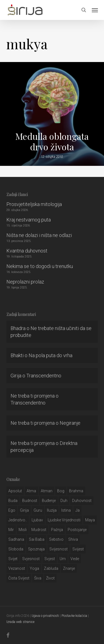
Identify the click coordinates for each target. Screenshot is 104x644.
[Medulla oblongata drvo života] (52, 114)
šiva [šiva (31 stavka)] (38, 578)
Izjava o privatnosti (45, 616)
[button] (95, 10)
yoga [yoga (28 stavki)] (34, 568)
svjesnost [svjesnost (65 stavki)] (31, 559)
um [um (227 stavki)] (63, 559)
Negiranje (70, 423)
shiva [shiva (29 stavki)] (73, 539)
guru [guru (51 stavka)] (38, 510)
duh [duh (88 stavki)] (64, 501)
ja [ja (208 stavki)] (78, 510)
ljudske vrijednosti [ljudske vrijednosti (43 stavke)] (64, 520)
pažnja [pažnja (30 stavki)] (57, 530)
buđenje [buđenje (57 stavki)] (49, 501)
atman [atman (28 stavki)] (47, 491)
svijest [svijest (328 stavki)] (78, 549)
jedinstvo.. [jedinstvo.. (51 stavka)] (18, 520)
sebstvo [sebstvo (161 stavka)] (56, 539)
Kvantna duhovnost (27, 251)
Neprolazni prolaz (25, 282)
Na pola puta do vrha (50, 355)
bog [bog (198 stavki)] (61, 491)
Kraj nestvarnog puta (29, 220)
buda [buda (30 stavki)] (13, 501)
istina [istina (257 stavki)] (66, 510)
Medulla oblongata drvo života (52, 141)
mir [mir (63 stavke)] (11, 530)
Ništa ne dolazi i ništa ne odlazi (39, 235)
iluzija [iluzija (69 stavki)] (52, 510)
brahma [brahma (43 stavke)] (76, 491)
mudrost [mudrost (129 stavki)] (39, 530)
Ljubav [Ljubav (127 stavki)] (37, 520)
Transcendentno (44, 376)
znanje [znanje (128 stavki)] (69, 568)
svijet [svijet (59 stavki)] (13, 559)
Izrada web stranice (20, 622)
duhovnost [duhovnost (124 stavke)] (82, 501)
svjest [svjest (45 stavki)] (50, 559)
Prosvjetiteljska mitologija (34, 204)
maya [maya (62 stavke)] (90, 520)
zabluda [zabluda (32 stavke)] (51, 568)
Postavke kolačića (74, 616)
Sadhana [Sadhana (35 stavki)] (16, 539)
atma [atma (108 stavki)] (31, 491)
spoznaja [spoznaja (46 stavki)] (36, 549)
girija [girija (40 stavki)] (24, 510)
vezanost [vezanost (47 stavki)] (17, 568)
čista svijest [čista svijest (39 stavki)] (19, 578)
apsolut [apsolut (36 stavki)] (15, 491)
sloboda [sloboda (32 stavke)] (16, 549)
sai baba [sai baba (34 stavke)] (37, 539)
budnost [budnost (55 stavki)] (30, 501)
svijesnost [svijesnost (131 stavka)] (59, 549)
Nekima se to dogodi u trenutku (40, 266)
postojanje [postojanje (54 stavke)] (77, 530)
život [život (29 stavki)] (50, 578)
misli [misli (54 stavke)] (23, 530)
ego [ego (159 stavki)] (12, 510)
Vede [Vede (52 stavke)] (75, 559)
